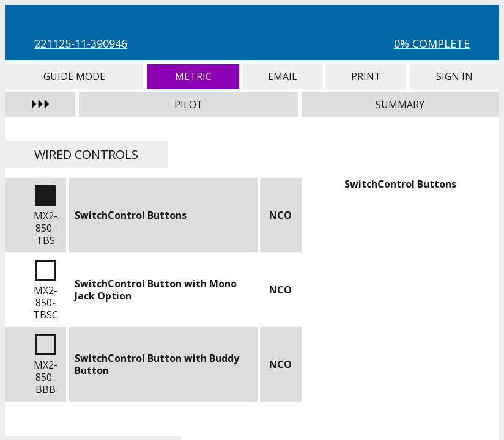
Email (282, 76)
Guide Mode (74, 76)
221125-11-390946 (81, 43)
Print (366, 76)
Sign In (454, 76)
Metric (193, 76)
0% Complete (432, 43)
